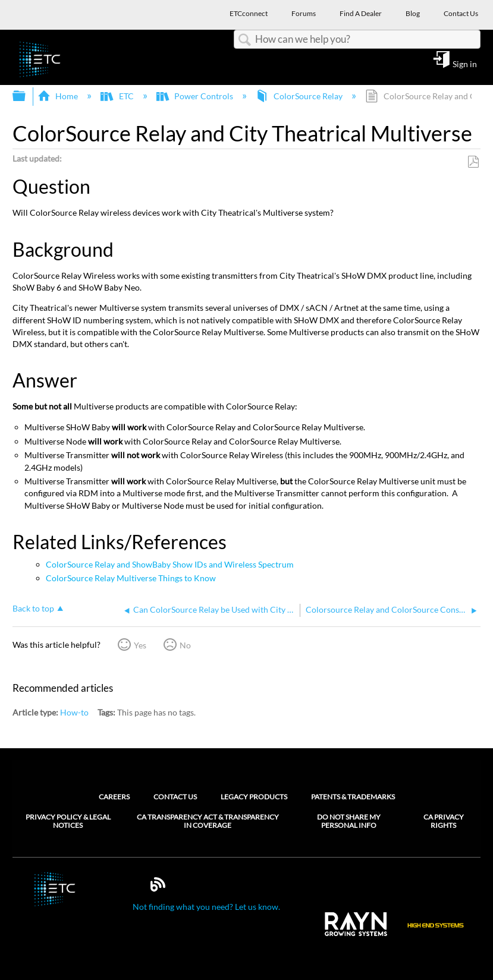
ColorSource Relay (300, 96)
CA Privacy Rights (444, 821)
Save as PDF (473, 162)
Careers (114, 797)
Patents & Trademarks (353, 797)
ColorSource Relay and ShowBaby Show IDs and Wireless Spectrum (170, 564)
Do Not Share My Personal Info (349, 821)
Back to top (33, 608)
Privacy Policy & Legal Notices (68, 821)
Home (59, 96)
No (185, 645)
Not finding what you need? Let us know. (206, 907)
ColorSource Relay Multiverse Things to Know (131, 578)
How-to (74, 712)
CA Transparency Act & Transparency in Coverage (208, 821)
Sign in (465, 64)
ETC (118, 96)
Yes (140, 645)
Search (244, 40)
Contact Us (175, 797)
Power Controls (196, 96)
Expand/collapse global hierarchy (27, 96)
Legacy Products (254, 797)
